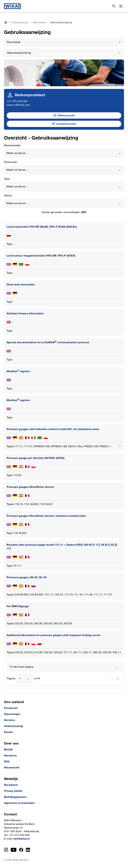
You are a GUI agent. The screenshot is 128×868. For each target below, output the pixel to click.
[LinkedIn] (28, 850)
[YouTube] (14, 850)
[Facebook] (21, 850)
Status (8, 196)
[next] (118, 679)
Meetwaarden (12, 145)
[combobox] (64, 153)
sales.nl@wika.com (18, 105)
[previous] (111, 679)
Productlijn (11, 162)
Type (7, 179)
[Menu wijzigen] (121, 6)
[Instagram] (6, 850)
